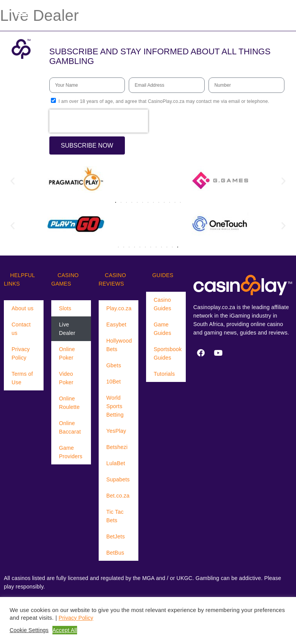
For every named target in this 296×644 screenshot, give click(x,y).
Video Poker (66, 378)
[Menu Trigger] (22, 13)
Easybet (116, 325)
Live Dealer (67, 329)
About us (23, 308)
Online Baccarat (70, 427)
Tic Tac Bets (115, 516)
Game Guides (163, 329)
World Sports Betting (115, 406)
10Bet (114, 382)
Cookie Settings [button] (29, 630)
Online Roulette (69, 403)
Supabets (118, 479)
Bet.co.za (118, 496)
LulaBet (116, 463)
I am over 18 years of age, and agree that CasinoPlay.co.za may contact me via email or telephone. (164, 101)
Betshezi (117, 447)
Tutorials (164, 374)
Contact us (21, 329)
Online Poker (67, 353)
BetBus (115, 553)
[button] (13, 181)
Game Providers (71, 452)
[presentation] (99, 121)
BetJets (116, 536)
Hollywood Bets (119, 345)
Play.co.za (119, 308)
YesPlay (116, 431)
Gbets (114, 365)
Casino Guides (163, 304)
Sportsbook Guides (168, 353)
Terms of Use (22, 378)
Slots (65, 308)
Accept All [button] (65, 630)
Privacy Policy (21, 353)
